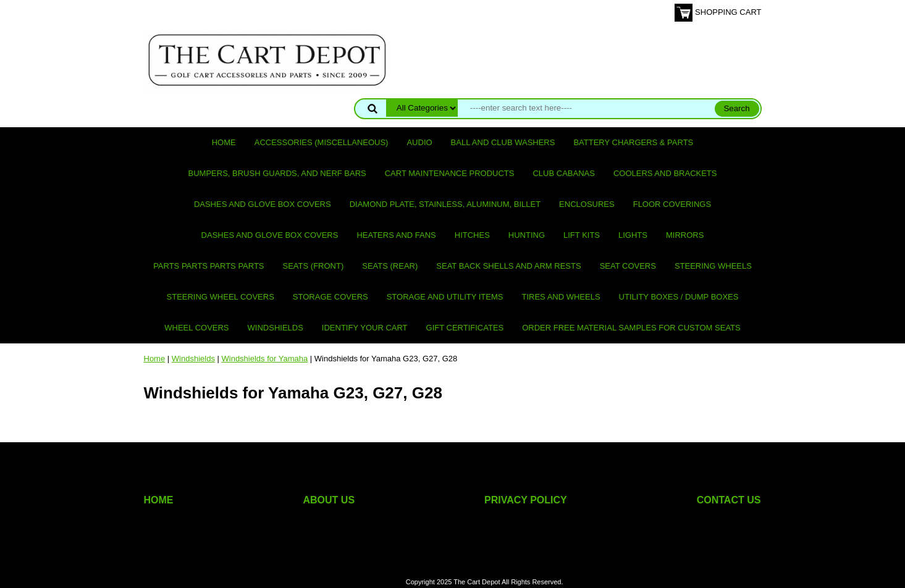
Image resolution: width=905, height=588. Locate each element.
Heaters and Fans (396, 235)
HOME (159, 500)
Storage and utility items (445, 297)
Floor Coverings (672, 204)
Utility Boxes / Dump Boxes (679, 297)
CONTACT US (729, 500)
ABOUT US (329, 500)
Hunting (527, 235)
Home (224, 142)
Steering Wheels (713, 266)
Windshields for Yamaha (265, 359)
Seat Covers (628, 266)
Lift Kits (582, 235)
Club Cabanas (563, 173)
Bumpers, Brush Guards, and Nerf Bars (277, 173)
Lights (633, 235)
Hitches (472, 235)
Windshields (276, 328)
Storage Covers (330, 297)
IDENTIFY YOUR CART (365, 328)
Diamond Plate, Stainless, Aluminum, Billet (445, 204)
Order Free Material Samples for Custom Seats (631, 328)
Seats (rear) (390, 266)
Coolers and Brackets (665, 173)
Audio (419, 142)
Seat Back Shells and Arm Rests (508, 266)
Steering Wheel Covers (221, 297)
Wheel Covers (196, 328)
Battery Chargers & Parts (633, 142)
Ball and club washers (503, 142)
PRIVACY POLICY (526, 500)
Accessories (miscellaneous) (322, 142)
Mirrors (685, 235)
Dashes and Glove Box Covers (263, 204)
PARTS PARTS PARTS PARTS (208, 266)
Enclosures (587, 204)
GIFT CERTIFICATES (465, 328)
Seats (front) (314, 266)
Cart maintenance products (450, 173)
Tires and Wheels (561, 297)
